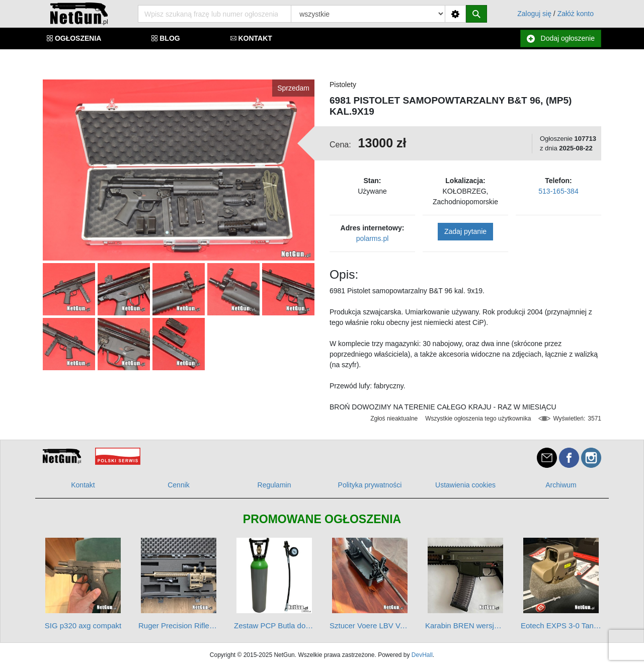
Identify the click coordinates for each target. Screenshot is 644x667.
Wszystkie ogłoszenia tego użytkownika (478, 419)
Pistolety (343, 85)
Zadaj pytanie (465, 231)
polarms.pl (373, 238)
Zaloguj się (534, 14)
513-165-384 (558, 191)
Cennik (179, 485)
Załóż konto (576, 14)
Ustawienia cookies (465, 485)
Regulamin (274, 485)
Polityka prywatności (370, 485)
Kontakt (83, 485)
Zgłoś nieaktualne (394, 419)
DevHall (422, 655)
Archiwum (561, 485)
